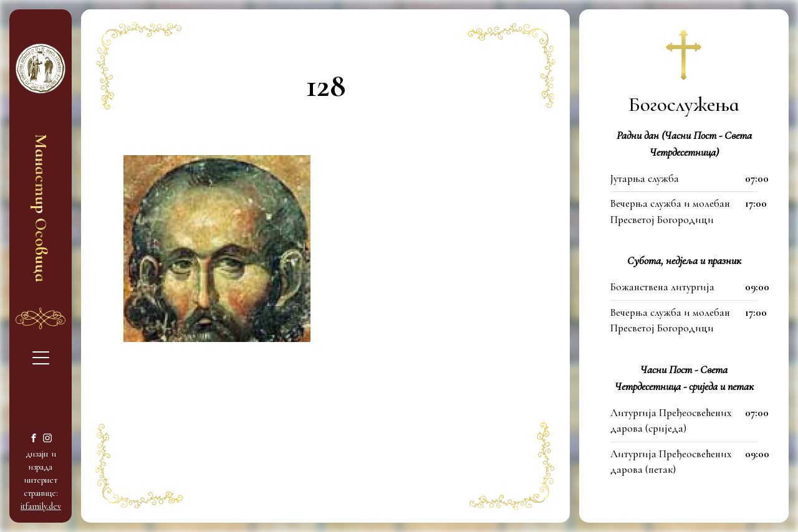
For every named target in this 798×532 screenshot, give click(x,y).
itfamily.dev (41, 506)
